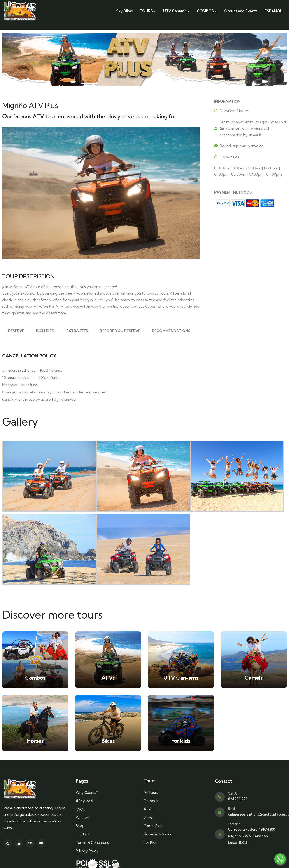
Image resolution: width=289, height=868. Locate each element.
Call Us (233, 793)
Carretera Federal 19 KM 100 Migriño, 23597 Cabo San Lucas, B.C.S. (252, 836)
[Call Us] (220, 797)
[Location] (220, 834)
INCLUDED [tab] (45, 331)
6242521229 (238, 799)
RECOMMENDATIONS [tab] (171, 331)
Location (234, 824)
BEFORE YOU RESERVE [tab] (120, 331)
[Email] (220, 812)
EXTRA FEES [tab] (77, 331)
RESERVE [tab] (16, 331)
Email (232, 809)
